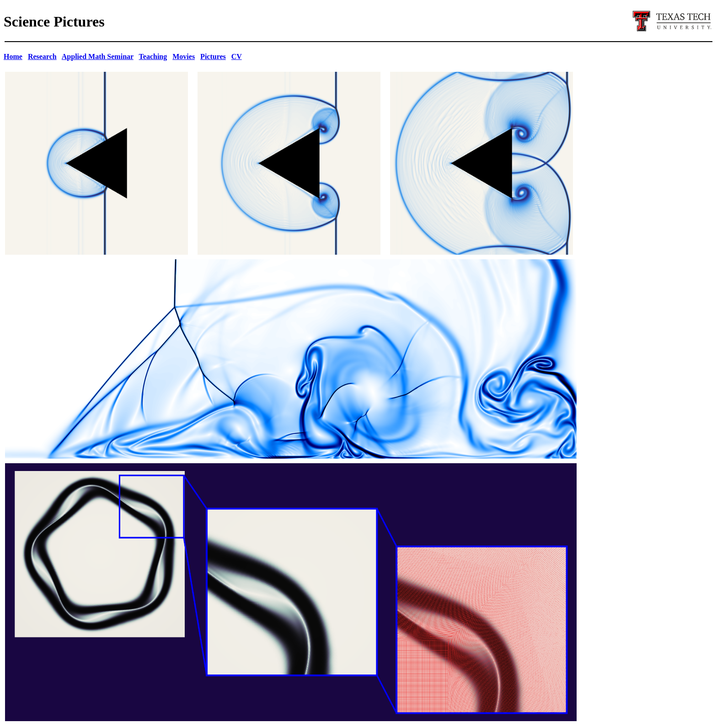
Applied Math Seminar (98, 56)
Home (13, 56)
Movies (184, 56)
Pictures (213, 56)
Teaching (153, 56)
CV (237, 56)
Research (42, 56)
